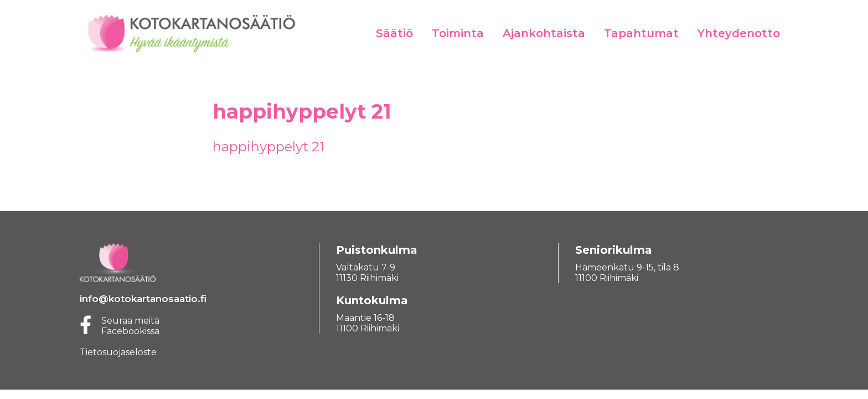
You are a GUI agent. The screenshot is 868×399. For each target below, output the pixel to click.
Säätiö (394, 33)
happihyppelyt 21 (268, 147)
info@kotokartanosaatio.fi (143, 299)
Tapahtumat (641, 33)
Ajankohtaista (544, 33)
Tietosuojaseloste (118, 352)
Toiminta (458, 33)
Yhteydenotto (739, 33)
